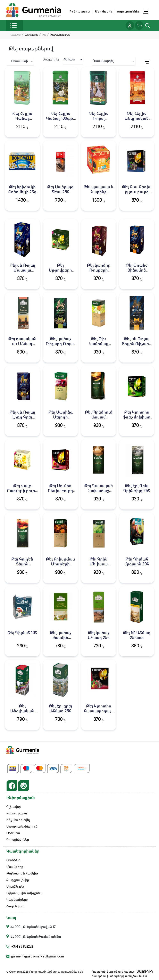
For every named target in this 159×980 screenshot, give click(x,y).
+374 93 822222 (22, 947)
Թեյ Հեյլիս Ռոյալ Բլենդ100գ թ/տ (99, 119)
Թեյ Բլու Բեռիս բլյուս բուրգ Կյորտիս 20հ (137, 192)
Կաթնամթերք (17, 900)
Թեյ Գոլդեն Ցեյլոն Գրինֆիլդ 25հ (22, 564)
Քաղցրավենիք (18, 880)
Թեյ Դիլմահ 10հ (22, 633)
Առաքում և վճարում (22, 827)
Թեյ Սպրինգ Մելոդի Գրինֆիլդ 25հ (60, 417)
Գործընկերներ (18, 840)
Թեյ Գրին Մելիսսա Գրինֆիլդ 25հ (99, 564)
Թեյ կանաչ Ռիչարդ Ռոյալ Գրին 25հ (60, 344)
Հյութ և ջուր (15, 906)
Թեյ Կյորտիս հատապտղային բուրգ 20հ (99, 711)
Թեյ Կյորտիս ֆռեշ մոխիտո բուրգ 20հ (137, 417)
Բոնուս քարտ (80, 12)
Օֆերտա (13, 833)
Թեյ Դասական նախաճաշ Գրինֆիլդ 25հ (99, 491)
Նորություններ (128, 12)
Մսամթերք (15, 867)
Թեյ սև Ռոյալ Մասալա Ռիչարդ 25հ (22, 271)
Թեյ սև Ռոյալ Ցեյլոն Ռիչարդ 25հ (137, 344)
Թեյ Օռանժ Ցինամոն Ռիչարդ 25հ (137, 271)
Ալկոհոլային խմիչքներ (24, 893)
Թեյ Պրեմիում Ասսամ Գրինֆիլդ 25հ (99, 417)
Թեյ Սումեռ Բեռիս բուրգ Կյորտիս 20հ (60, 491)
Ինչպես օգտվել (18, 820)
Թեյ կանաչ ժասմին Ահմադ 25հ (60, 638)
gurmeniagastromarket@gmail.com (37, 957)
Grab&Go (13, 861)
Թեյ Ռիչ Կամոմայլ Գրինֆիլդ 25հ (99, 344)
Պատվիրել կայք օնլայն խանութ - (122, 972)
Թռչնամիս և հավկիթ (22, 874)
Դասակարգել (103, 61)
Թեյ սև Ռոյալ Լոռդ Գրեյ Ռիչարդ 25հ (22, 417)
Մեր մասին (104, 12)
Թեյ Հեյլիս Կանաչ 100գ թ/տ (60, 119)
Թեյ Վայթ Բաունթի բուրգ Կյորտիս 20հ (22, 491)
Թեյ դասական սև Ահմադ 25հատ (22, 344)
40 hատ (69, 60)
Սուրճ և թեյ (15, 887)
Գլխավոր (15, 35)
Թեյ (44, 35)
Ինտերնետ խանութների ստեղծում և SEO (119, 976)
